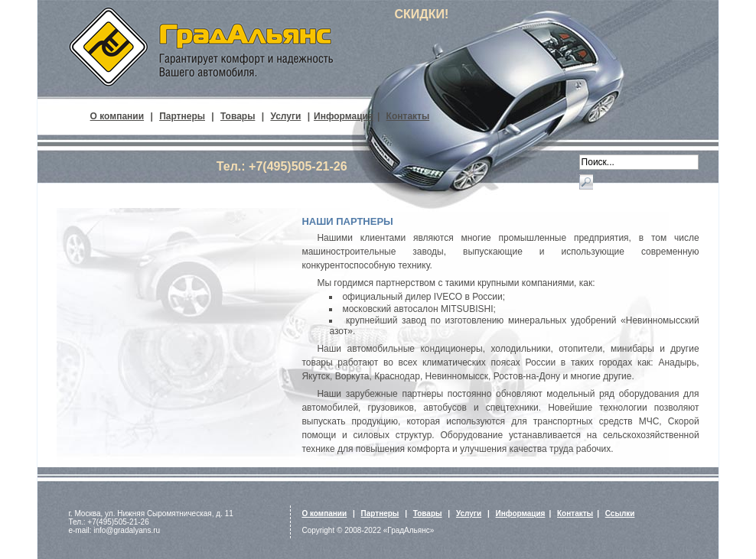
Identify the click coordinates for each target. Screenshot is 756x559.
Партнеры (182, 116)
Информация (344, 116)
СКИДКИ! (421, 14)
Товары (238, 116)
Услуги (285, 116)
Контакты (408, 116)
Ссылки (620, 513)
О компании (117, 116)
